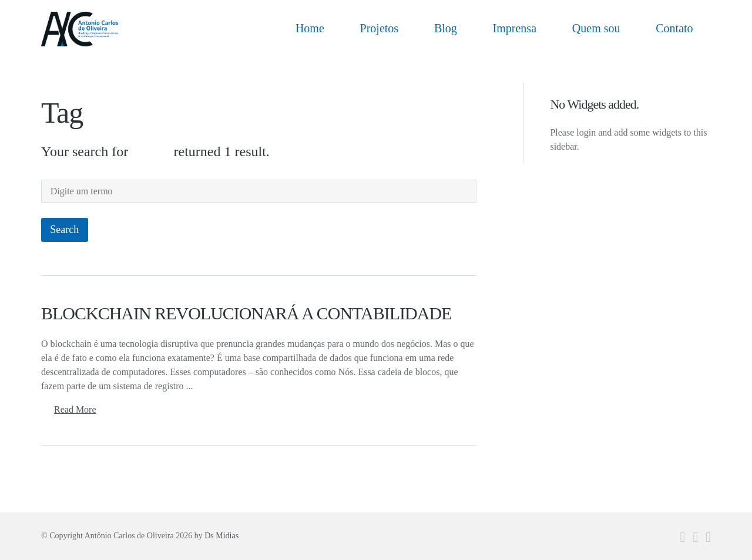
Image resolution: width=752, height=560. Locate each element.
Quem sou (596, 28)
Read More (75, 399)
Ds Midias (221, 526)
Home (310, 28)
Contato (674, 28)
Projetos (380, 28)
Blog (446, 28)
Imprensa (515, 28)
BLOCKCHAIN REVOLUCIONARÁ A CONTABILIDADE (246, 303)
